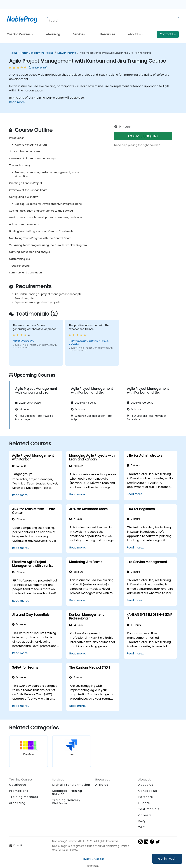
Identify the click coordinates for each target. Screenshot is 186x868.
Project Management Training (37, 53)
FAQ (142, 821)
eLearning (53, 34)
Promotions (19, 791)
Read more (17, 102)
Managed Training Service (67, 792)
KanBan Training (67, 53)
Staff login (93, 866)
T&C (142, 827)
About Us (135, 34)
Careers (145, 815)
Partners (146, 797)
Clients (144, 803)
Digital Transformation (71, 785)
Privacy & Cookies (93, 859)
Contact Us (168, 34)
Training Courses (19, 34)
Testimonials (149, 809)
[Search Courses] (113, 21)
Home (14, 53)
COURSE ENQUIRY (143, 136)
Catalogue (18, 785)
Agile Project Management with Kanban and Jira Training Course (115, 53)
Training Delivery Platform (66, 802)
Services (79, 34)
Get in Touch (167, 859)
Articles (102, 785)
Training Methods (24, 797)
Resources (108, 34)
